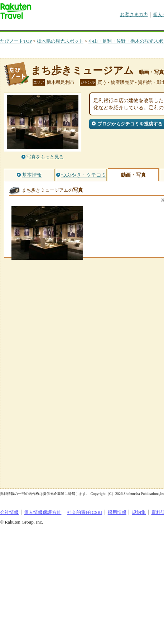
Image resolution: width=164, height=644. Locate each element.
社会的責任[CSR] (85, 512)
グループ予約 (143, 27)
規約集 (139, 512)
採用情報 (117, 512)
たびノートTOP (16, 41)
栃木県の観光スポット (60, 41)
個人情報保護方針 (43, 512)
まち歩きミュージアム (82, 70)
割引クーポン (113, 27)
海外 (54, 27)
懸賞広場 (84, 27)
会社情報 (9, 512)
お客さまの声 (134, 15)
